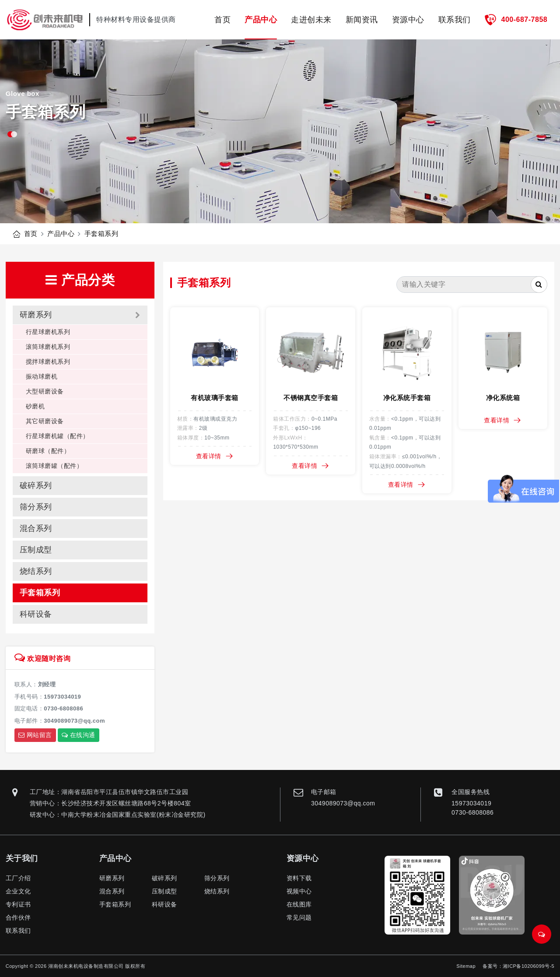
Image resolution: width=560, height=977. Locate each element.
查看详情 (215, 456)
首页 (222, 20)
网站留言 (35, 735)
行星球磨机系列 (48, 332)
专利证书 (18, 904)
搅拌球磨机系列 (48, 362)
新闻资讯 (362, 20)
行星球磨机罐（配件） (58, 436)
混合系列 (36, 528)
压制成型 (36, 550)
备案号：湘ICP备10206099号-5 (518, 966)
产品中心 (261, 20)
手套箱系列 (101, 234)
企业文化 (18, 891)
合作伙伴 (18, 917)
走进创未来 (311, 20)
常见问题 (299, 917)
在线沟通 (79, 735)
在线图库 (299, 904)
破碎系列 (36, 485)
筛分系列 (36, 507)
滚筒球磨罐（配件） (54, 466)
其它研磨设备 (45, 421)
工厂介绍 (18, 878)
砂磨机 (35, 406)
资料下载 (299, 878)
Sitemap (466, 966)
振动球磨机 (42, 376)
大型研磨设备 (45, 391)
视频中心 (299, 891)
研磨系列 (36, 315)
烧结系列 (36, 571)
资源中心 (408, 20)
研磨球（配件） (48, 451)
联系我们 (455, 20)
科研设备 (36, 614)
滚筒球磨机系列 (48, 347)
